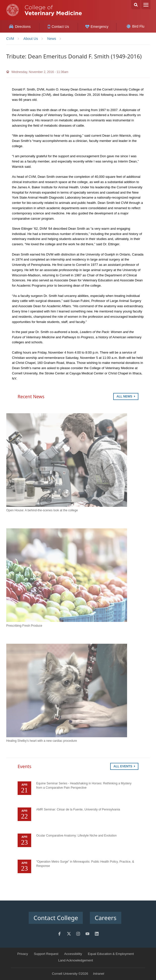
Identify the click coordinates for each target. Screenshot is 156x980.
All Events (124, 766)
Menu (146, 5)
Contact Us (58, 27)
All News (126, 396)
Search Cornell (136, 5)
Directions (20, 27)
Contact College (56, 918)
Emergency (97, 27)
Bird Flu (135, 26)
